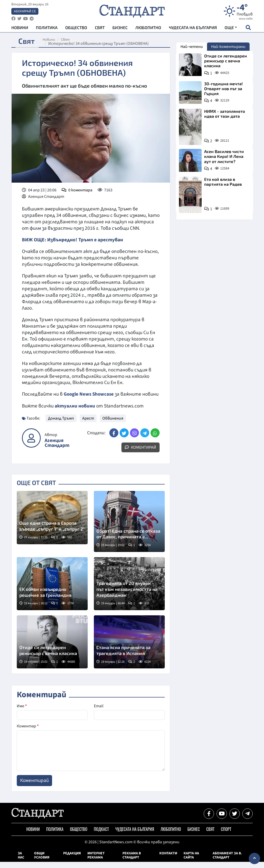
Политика (47, 28)
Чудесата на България (193, 28)
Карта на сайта (191, 862)
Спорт (226, 835)
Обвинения (113, 424)
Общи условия (42, 862)
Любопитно (148, 28)
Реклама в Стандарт (132, 862)
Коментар (28, 732)
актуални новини (75, 412)
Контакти (168, 860)
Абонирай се (25, 12)
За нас (21, 862)
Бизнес (120, 28)
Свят (100, 28)
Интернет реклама (96, 862)
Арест (88, 424)
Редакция (72, 860)
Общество (76, 28)
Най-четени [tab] (192, 47)
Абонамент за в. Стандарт (227, 862)
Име (22, 712)
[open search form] (248, 29)
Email (99, 712)
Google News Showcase (89, 394)
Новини (20, 28)
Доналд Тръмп (61, 424)
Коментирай (141, 454)
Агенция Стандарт (57, 449)
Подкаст (101, 835)
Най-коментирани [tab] (228, 47)
